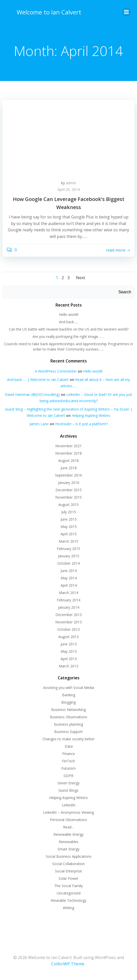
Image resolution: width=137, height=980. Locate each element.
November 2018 (68, 453)
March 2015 (68, 541)
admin (71, 183)
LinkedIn (69, 805)
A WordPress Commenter (56, 371)
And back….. (69, 322)
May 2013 (69, 651)
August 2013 (68, 637)
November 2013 (68, 622)
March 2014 (68, 593)
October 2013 (68, 629)
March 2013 (68, 666)
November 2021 (68, 446)
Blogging (68, 702)
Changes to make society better (68, 739)
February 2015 (68, 549)
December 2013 (69, 615)
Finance (69, 754)
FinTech (68, 761)
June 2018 (69, 468)
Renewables (69, 842)
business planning (69, 724)
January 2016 (69, 483)
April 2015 (69, 534)
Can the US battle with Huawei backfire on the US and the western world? (69, 329)
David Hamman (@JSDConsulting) (32, 394)
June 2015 (69, 519)
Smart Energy (68, 849)
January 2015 (69, 556)
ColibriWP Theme (68, 964)
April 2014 (69, 585)
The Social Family (68, 886)
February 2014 (68, 600)
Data (69, 746)
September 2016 (68, 475)
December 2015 (69, 490)
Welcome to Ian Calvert (49, 12)
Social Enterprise (68, 871)
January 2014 (69, 607)
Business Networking (68, 710)
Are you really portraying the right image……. (68, 336)
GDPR (68, 776)
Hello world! (69, 314)
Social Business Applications (69, 856)
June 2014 (69, 571)
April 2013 (69, 659)
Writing (68, 908)
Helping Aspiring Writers (91, 415)
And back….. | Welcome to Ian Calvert (38, 380)
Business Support (68, 732)
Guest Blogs (68, 790)
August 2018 (68, 461)
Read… (69, 827)
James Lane (39, 424)
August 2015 (68, 505)
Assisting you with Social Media (69, 688)
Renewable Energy (68, 834)
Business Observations (69, 717)
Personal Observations (68, 820)
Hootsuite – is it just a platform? (81, 424)
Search (125, 292)
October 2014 (68, 563)
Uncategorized (69, 893)
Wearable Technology (68, 900)
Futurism (68, 768)
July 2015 (69, 512)
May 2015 (69, 527)
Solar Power (68, 878)
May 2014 (69, 578)
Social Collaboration (68, 864)
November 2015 (68, 497)
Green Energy (68, 783)
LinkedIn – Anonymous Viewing (68, 812)
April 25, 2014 (69, 189)
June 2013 (69, 644)
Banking (69, 695)
